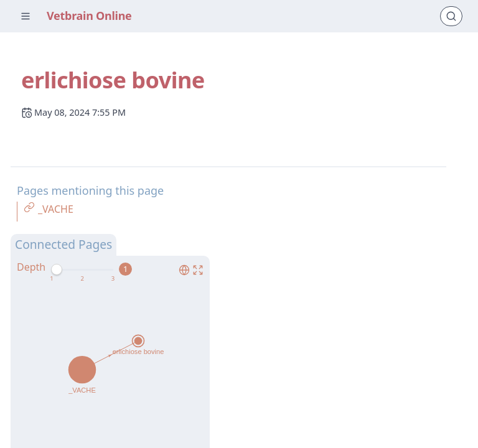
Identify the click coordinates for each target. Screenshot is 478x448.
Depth (31, 267)
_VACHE (56, 209)
